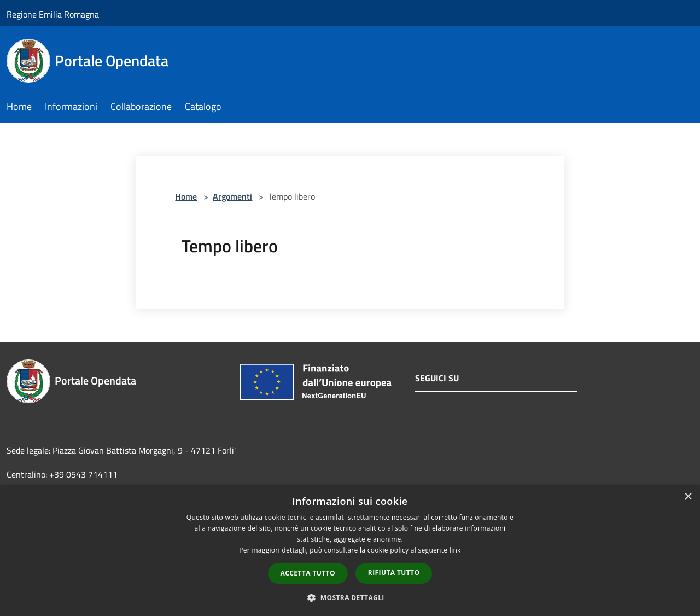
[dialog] (350, 551)
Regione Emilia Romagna (53, 14)
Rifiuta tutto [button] (394, 573)
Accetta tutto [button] (308, 573)
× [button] (688, 497)
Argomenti (232, 196)
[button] (350, 597)
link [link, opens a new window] (455, 550)
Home (186, 196)
